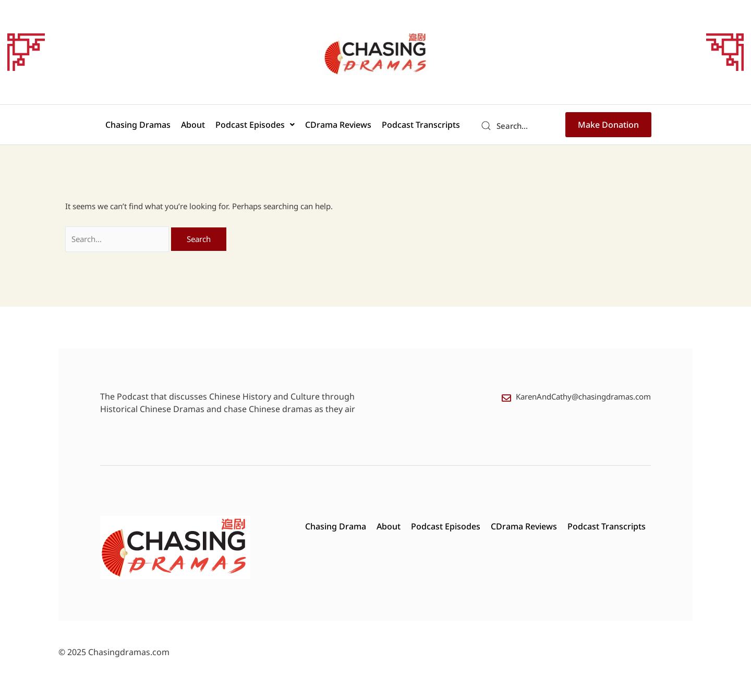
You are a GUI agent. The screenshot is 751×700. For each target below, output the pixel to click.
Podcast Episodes (255, 125)
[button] (255, 125)
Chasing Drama (336, 526)
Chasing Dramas (138, 125)
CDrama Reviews (338, 125)
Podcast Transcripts (421, 125)
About (193, 125)
